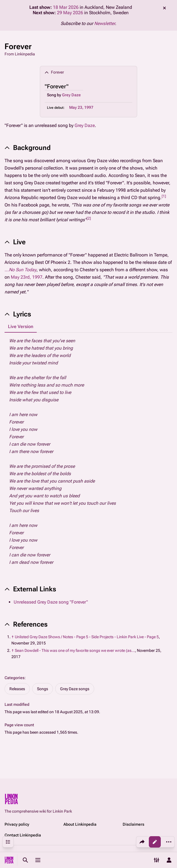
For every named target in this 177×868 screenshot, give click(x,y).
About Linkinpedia (80, 824)
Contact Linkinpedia (23, 835)
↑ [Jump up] (13, 637)
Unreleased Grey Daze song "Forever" (51, 602)
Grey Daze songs (75, 689)
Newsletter (105, 23)
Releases (17, 689)
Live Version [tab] (21, 326)
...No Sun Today (20, 270)
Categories (15, 678)
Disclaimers (133, 824)
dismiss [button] (164, 8)
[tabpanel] (88, 452)
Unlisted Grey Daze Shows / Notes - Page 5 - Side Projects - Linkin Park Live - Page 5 (87, 637)
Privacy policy (17, 824)
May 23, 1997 (81, 107)
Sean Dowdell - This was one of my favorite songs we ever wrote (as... (75, 650)
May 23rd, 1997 (27, 277)
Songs (43, 689)
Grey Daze (71, 95)
